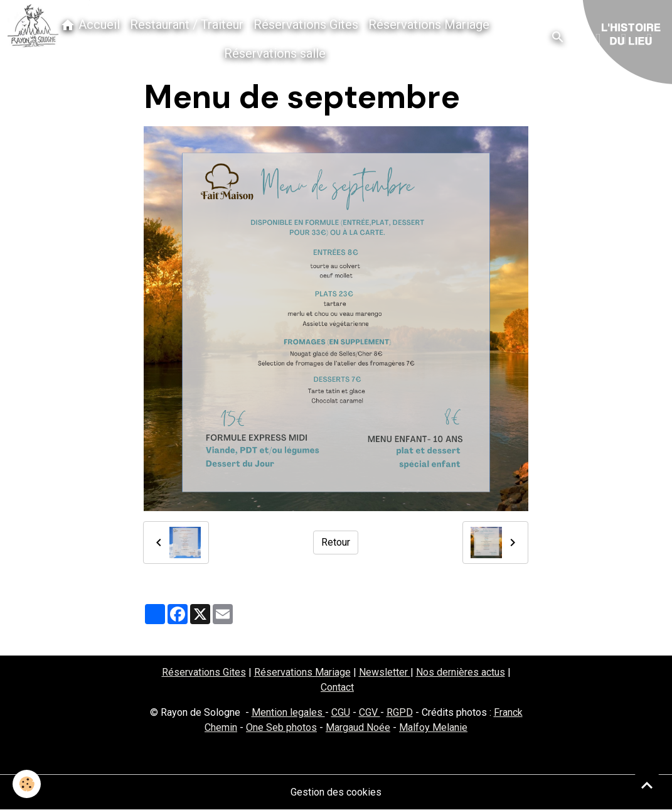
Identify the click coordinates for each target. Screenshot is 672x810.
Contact (337, 687)
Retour (336, 542)
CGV (370, 712)
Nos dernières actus (461, 672)
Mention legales (288, 712)
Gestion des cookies (336, 792)
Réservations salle (275, 53)
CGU (341, 712)
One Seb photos (281, 727)
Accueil (90, 25)
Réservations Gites (306, 24)
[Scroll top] (647, 785)
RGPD (400, 712)
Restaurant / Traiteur (187, 24)
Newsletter (385, 672)
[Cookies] (27, 784)
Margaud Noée (358, 727)
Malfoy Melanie (433, 727)
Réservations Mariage (429, 24)
